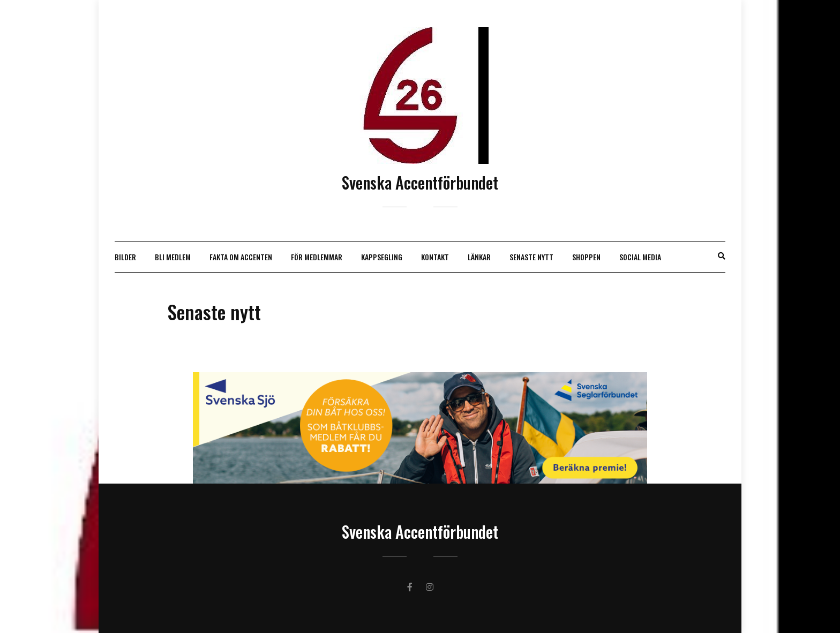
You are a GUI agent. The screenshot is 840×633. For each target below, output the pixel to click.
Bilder (125, 257)
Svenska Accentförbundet (420, 182)
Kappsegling (382, 257)
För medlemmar (317, 257)
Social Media (640, 257)
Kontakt (435, 257)
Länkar (479, 257)
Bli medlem (173, 257)
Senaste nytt (531, 257)
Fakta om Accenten (241, 257)
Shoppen (586, 257)
